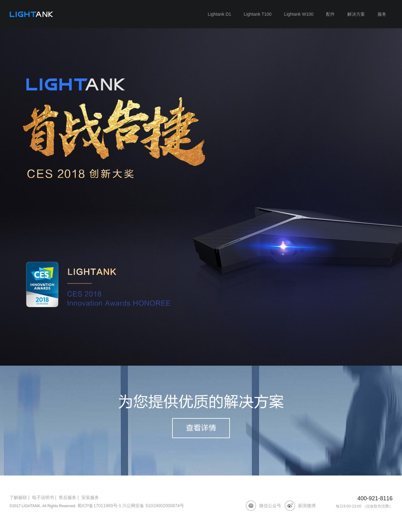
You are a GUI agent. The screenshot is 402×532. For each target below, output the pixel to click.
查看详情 (201, 428)
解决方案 (356, 14)
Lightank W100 (299, 14)
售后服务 (68, 497)
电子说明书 (43, 497)
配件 (330, 14)
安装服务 (90, 497)
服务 (382, 14)
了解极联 (18, 497)
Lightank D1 (219, 14)
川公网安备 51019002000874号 (153, 506)
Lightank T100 (258, 14)
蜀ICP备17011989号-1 (99, 506)
